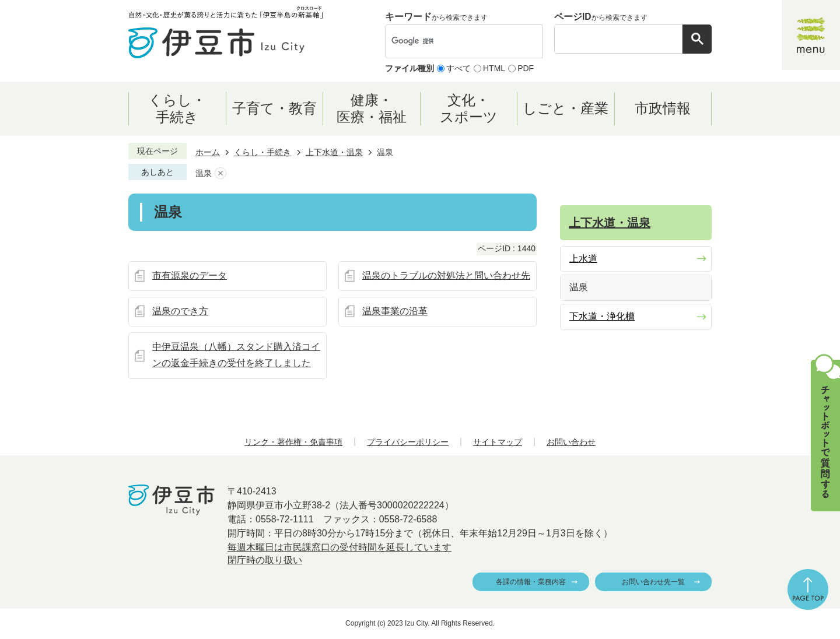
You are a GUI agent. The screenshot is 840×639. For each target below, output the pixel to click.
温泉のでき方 (180, 311)
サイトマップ (498, 442)
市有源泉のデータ (190, 275)
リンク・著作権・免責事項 (293, 442)
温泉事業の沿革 (395, 311)
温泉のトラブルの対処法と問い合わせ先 (446, 275)
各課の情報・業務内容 (531, 582)
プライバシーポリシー (408, 442)
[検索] (452, 41)
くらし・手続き (262, 152)
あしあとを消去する (220, 173)
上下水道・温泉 (334, 152)
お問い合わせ (571, 442)
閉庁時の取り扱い (265, 560)
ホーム (208, 152)
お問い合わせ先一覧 (653, 582)
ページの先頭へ (808, 589)
